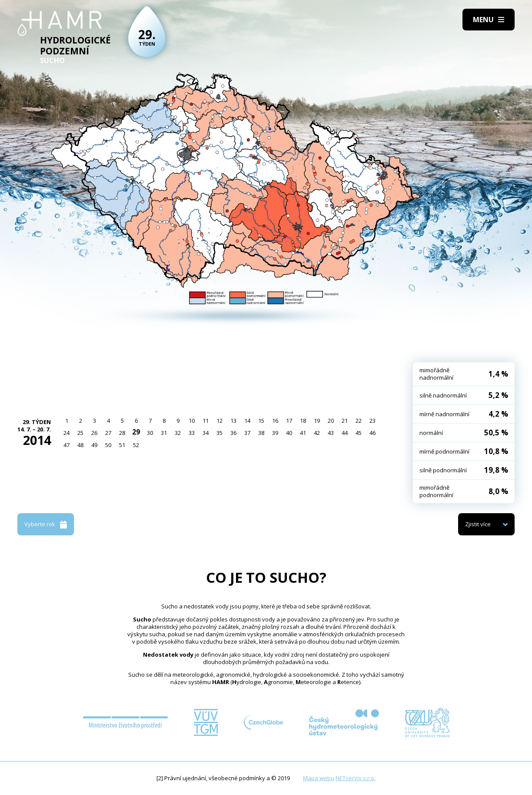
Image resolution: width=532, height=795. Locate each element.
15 (261, 421)
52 (136, 445)
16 (275, 421)
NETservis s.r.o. (356, 778)
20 (331, 421)
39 (275, 433)
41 (303, 433)
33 (192, 433)
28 (122, 433)
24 (66, 433)
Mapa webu (319, 778)
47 (66, 445)
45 (359, 433)
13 (233, 421)
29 (136, 432)
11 (206, 421)
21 (345, 421)
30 (150, 433)
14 (247, 421)
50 (108, 445)
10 (192, 421)
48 (80, 445)
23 (372, 421)
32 (178, 433)
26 (94, 433)
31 (164, 433)
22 (359, 421)
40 (289, 433)
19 (317, 421)
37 (247, 433)
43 (331, 433)
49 (94, 445)
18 (303, 421)
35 (219, 433)
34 (206, 433)
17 (289, 421)
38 (261, 433)
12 (219, 421)
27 (108, 433)
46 (372, 433)
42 (317, 433)
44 (345, 433)
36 (233, 433)
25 (80, 433)
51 (122, 445)
